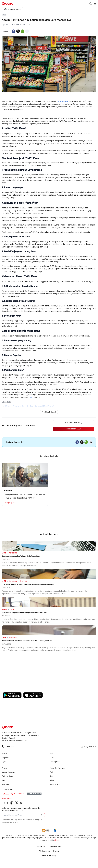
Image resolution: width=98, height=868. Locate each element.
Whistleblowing (44, 851)
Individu (5, 754)
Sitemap (56, 851)
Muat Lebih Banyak (49, 412)
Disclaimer (41, 847)
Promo (4, 768)
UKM (51, 754)
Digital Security (55, 784)
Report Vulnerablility (49, 855)
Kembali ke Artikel (12, 9)
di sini (57, 840)
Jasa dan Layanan (8, 772)
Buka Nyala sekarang (73, 423)
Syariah (52, 758)
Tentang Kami (55, 762)
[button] (41, 815)
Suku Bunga (6, 784)
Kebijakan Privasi (55, 847)
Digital (4, 762)
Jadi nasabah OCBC (73, 429)
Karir (51, 776)
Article (52, 780)
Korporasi (5, 758)
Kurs (3, 780)
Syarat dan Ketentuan (58, 768)
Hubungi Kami (7, 799)
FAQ (51, 772)
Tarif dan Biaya (7, 776)
